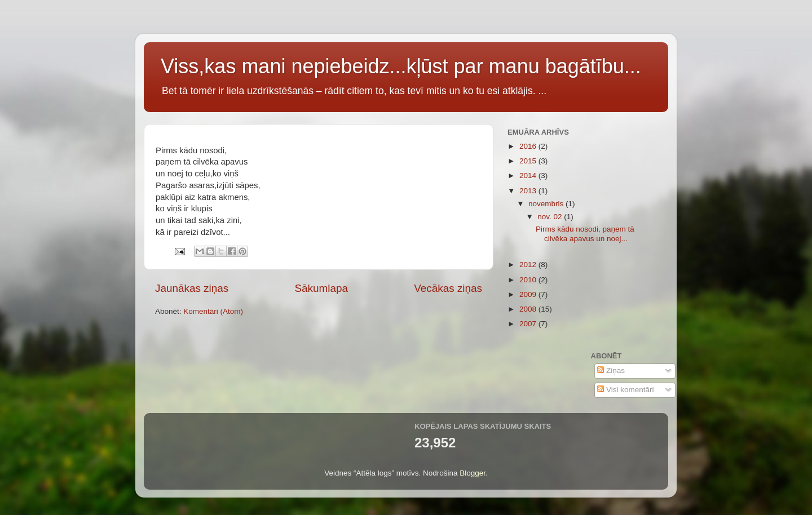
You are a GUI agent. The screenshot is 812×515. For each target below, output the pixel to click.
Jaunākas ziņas (192, 288)
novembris (547, 204)
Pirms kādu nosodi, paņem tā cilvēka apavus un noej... (585, 234)
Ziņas (611, 370)
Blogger (473, 473)
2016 (529, 146)
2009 (529, 294)
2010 (529, 280)
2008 (529, 309)
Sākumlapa (321, 288)
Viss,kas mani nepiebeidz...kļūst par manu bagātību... (401, 66)
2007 (529, 324)
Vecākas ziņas (448, 288)
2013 (529, 191)
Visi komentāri (625, 390)
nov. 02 (551, 217)
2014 (529, 176)
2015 (529, 161)
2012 (529, 265)
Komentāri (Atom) (213, 311)
